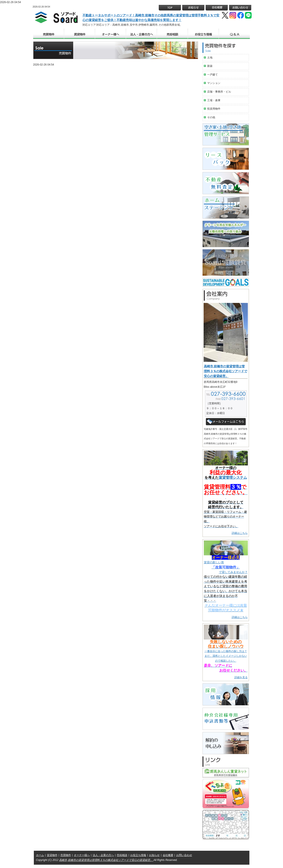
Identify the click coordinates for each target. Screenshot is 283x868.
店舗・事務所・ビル (219, 92)
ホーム (40, 855)
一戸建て (212, 75)
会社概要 (168, 855)
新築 (210, 66)
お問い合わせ (184, 855)
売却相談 (122, 855)
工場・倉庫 (214, 100)
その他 (211, 117)
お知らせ (154, 855)
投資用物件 (214, 109)
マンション (214, 83)
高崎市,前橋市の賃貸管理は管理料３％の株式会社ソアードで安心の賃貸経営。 (226, 371)
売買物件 (66, 855)
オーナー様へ (82, 855)
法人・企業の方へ (103, 855)
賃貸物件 (52, 855)
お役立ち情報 (138, 855)
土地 (210, 58)
